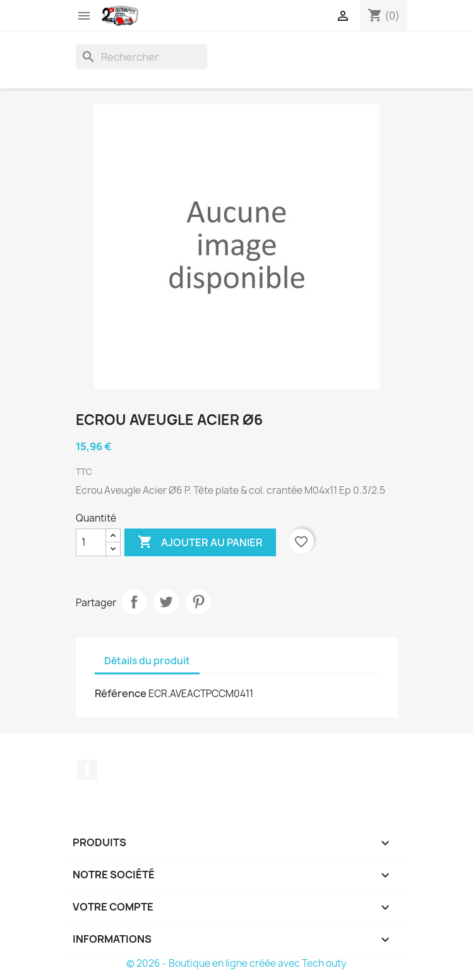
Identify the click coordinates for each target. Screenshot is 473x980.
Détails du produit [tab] (147, 661)
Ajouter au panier (200, 542)
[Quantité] (91, 542)
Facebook (87, 770)
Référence (121, 693)
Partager (134, 602)
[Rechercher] (141, 57)
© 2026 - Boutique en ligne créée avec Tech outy (236, 963)
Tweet (166, 602)
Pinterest (198, 602)
